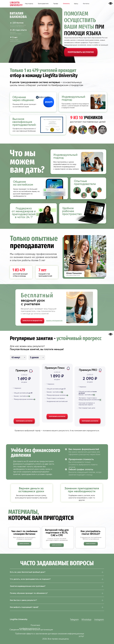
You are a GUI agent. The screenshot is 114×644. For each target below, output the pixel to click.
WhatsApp (86, 620)
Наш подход (29, 4)
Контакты (86, 4)
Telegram (74, 620)
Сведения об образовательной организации (31, 630)
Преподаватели (43, 4)
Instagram (99, 620)
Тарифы (56, 4)
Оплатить (66, 4)
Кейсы (76, 4)
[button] (81, 53)
